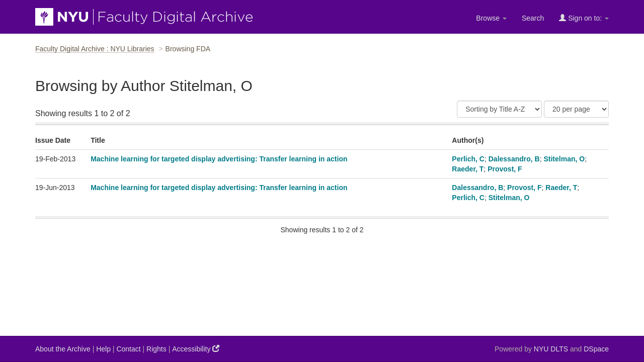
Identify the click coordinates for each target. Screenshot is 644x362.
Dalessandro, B (514, 159)
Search (533, 18)
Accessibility (196, 349)
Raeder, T (468, 169)
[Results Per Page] (576, 109)
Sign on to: (584, 18)
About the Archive (63, 349)
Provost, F (505, 169)
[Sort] (499, 109)
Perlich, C (468, 159)
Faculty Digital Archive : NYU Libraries (95, 49)
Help (103, 349)
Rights (156, 349)
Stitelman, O (564, 159)
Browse (491, 18)
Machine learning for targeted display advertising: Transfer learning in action (219, 159)
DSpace (596, 349)
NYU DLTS (551, 349)
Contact (128, 349)
